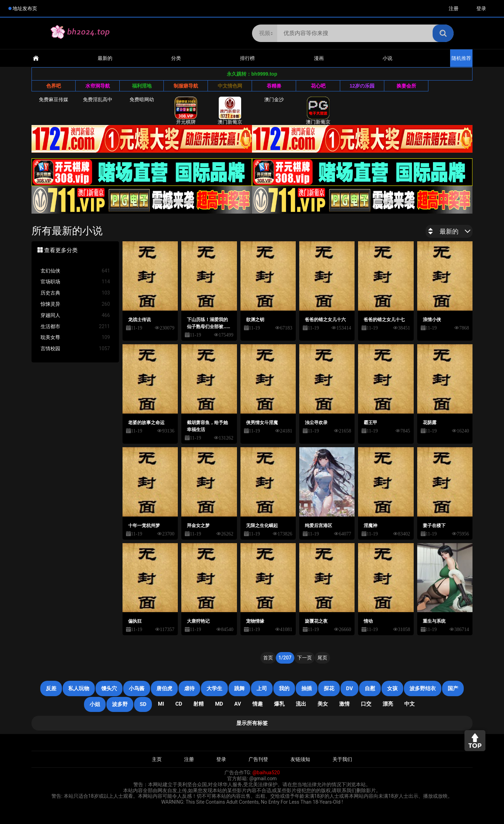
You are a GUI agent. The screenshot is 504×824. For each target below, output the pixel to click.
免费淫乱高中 (98, 99)
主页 (157, 759)
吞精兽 (274, 86)
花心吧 (318, 86)
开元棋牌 (186, 111)
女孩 (392, 688)
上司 (262, 688)
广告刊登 (258, 759)
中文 (409, 704)
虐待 (189, 688)
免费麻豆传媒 (54, 99)
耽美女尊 (75, 337)
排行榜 (247, 58)
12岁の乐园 (362, 86)
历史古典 (75, 293)
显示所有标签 (252, 723)
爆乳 (279, 704)
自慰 (370, 688)
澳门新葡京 (230, 111)
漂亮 (388, 704)
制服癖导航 (186, 86)
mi (161, 704)
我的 (284, 688)
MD (219, 704)
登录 (481, 8)
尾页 (322, 658)
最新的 (105, 58)
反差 (51, 688)
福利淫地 (142, 86)
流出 (301, 704)
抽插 (307, 688)
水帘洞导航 (98, 86)
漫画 (319, 58)
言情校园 (75, 349)
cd (179, 704)
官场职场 (75, 282)
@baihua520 (266, 773)
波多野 (120, 704)
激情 (344, 704)
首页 (268, 658)
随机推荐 (461, 58)
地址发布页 (25, 8)
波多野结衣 (423, 688)
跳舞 (239, 688)
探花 (329, 688)
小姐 (95, 704)
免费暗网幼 (142, 99)
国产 (453, 688)
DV (349, 688)
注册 (454, 8)
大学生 (214, 688)
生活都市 (75, 327)
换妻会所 (406, 86)
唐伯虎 (164, 688)
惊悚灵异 (75, 304)
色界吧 (54, 86)
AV (237, 704)
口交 (366, 704)
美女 (323, 704)
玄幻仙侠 (75, 271)
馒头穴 (109, 688)
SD (143, 704)
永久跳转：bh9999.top (252, 74)
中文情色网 (230, 86)
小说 (387, 58)
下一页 (304, 658)
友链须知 (300, 759)
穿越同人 (75, 315)
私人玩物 (79, 688)
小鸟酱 (137, 688)
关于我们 (342, 759)
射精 (198, 704)
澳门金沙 (274, 99)
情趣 (258, 704)
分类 (176, 58)
